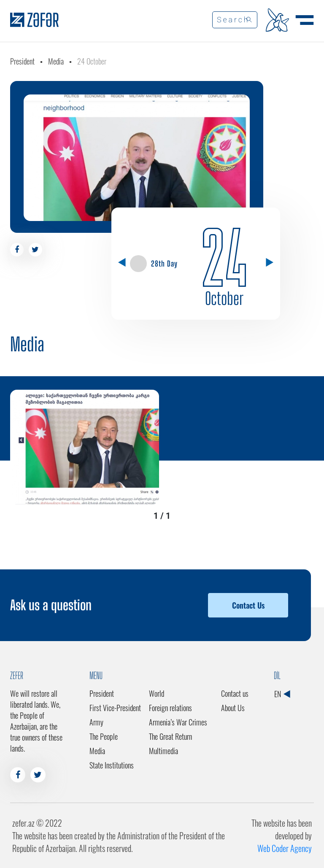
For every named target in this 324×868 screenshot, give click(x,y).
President (22, 61)
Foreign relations (170, 708)
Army (96, 722)
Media (56, 61)
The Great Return (170, 736)
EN (282, 694)
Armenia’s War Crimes (178, 722)
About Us (233, 708)
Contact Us (248, 605)
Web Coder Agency (285, 848)
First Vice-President (115, 708)
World (157, 693)
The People (104, 736)
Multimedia (163, 751)
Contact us (235, 693)
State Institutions (112, 765)
